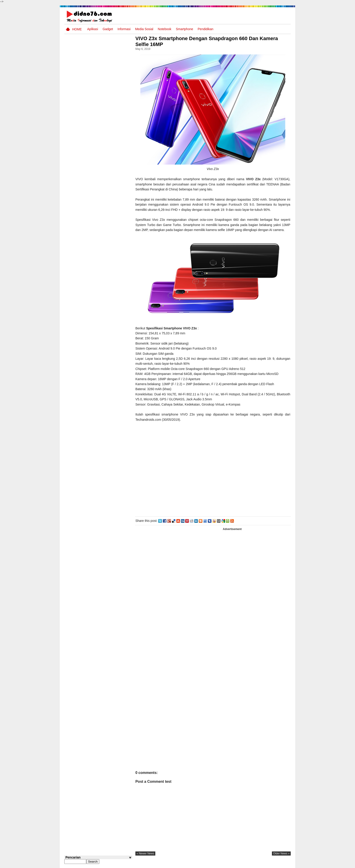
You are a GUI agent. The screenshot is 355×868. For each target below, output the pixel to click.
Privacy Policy (263, 864)
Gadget (108, 29)
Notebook (165, 29)
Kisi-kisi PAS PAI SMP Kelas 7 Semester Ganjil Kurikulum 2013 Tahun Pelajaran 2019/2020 (105, 292)
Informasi (124, 29)
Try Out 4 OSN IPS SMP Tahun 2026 (105, 196)
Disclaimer (283, 864)
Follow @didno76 (77, 349)
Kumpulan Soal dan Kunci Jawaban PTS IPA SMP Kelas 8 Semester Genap (107, 329)
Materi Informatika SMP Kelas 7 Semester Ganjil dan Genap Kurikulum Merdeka (105, 235)
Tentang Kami (242, 864)
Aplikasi (93, 29)
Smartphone (185, 29)
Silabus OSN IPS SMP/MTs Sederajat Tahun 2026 (107, 311)
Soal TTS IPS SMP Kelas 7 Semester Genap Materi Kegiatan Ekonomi (107, 255)
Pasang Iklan (222, 864)
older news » (281, 853)
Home (77, 29)
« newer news (147, 853)
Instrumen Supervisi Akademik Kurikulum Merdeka (101, 272)
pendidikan (205, 29)
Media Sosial (144, 29)
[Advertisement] (213, 468)
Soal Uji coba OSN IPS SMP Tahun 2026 (104, 213)
